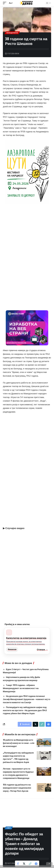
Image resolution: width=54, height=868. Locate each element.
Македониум (12, 33)
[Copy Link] (30, 864)
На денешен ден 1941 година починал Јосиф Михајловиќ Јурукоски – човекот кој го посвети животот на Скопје (27, 699)
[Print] (36, 864)
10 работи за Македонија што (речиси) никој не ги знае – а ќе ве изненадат (19, 743)
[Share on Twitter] (24, 864)
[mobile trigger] (5, 3)
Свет (9, 828)
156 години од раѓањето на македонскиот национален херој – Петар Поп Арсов (17, 788)
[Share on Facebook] (18, 864)
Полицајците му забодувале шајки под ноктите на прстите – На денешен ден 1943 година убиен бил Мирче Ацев (25, 710)
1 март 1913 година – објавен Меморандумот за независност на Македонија (21, 688)
